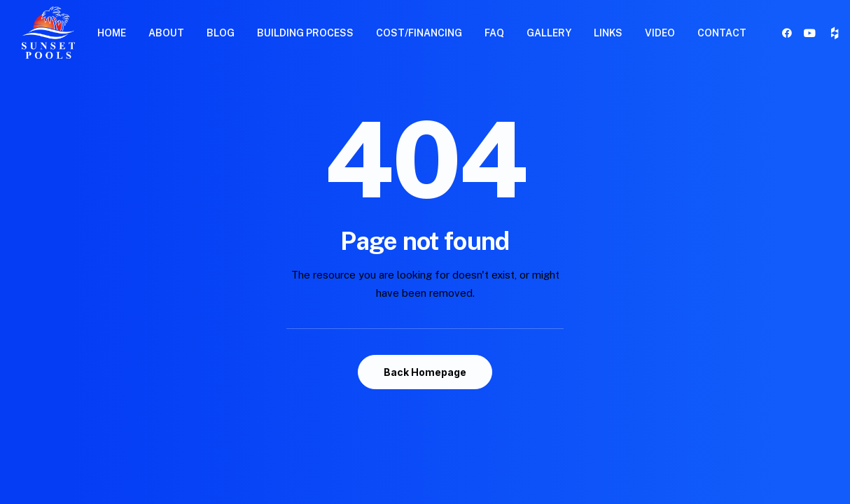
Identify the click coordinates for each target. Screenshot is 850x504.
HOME (112, 33)
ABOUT (166, 33)
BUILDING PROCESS (305, 33)
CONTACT (722, 33)
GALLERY (549, 33)
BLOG (221, 33)
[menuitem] (112, 33)
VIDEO (660, 33)
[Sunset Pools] (48, 33)
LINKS (608, 33)
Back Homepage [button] (425, 372)
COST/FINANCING (419, 33)
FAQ (494, 33)
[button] (789, 33)
